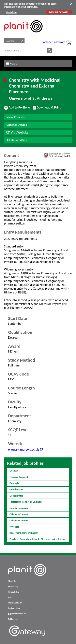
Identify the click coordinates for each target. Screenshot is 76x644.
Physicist (14, 527)
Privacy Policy (14, 592)
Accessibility (13, 587)
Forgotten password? (54, 42)
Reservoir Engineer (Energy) (24, 533)
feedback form (14, 608)
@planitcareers (17, 614)
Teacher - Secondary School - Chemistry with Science (38, 539)
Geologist (15, 483)
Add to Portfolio (17, 109)
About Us (12, 581)
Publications (13, 619)
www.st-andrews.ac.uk (26, 449)
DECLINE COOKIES (59, 12)
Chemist (14, 471)
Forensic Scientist (19, 477)
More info (11, 12)
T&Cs (10, 597)
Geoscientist (16, 496)
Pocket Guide (15, 603)
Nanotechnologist (19, 508)
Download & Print (47, 109)
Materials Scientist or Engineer (26, 502)
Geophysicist (16, 489)
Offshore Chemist (19, 514)
